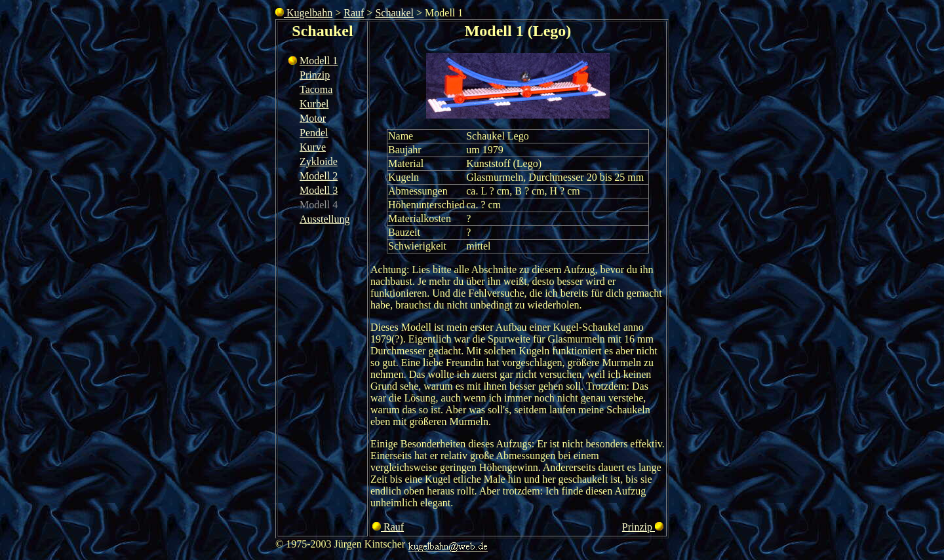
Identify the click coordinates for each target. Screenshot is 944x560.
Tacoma (316, 89)
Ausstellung (324, 219)
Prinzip (315, 75)
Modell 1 (319, 61)
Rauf (354, 13)
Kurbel (314, 104)
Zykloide (319, 161)
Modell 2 (319, 176)
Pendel (314, 133)
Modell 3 (319, 190)
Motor (313, 118)
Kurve (313, 147)
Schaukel (394, 13)
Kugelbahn (304, 13)
